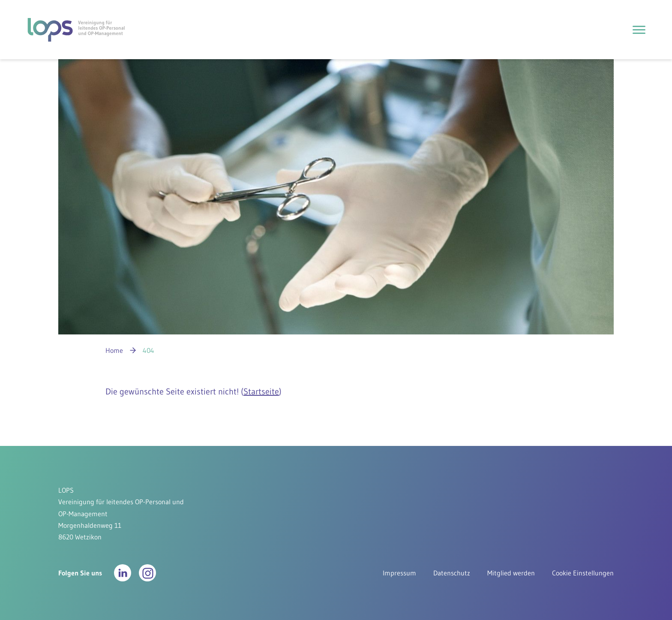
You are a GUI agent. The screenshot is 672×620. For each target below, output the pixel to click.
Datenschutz (452, 573)
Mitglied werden (511, 573)
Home (114, 350)
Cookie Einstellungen (583, 573)
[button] (123, 573)
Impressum (399, 573)
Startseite (261, 391)
